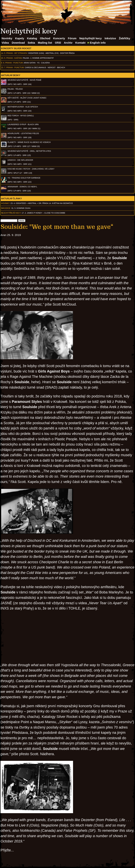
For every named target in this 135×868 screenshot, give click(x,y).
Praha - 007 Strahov (17, 53)
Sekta (31, 43)
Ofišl (58, 43)
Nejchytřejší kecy (90, 38)
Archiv (68, 43)
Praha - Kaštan (14, 58)
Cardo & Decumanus (35, 67)
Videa (5, 43)
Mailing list (45, 43)
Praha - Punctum (14, 63)
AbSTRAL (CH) (52, 53)
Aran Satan (30, 63)
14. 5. (3, 53)
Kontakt (80, 43)
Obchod (45, 38)
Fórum (72, 38)
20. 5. (3, 58)
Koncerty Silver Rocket (16, 48)
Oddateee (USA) (36, 53)
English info (98, 43)
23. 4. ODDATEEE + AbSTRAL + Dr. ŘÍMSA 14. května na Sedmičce (42, 203)
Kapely (20, 38)
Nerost (52, 67)
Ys (38, 63)
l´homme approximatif (42, 58)
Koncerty (59, 38)
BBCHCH (61, 67)
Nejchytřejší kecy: (11, 213)
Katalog (32, 38)
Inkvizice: (6, 208)
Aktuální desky (11, 75)
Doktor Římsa (67, 53)
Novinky (7, 38)
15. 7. (3, 67)
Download (18, 43)
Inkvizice (110, 38)
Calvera (45, 63)
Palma (26, 58)
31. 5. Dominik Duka (21, 208)
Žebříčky (125, 38)
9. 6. (3, 63)
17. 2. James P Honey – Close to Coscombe (44, 213)
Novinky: (6, 203)
